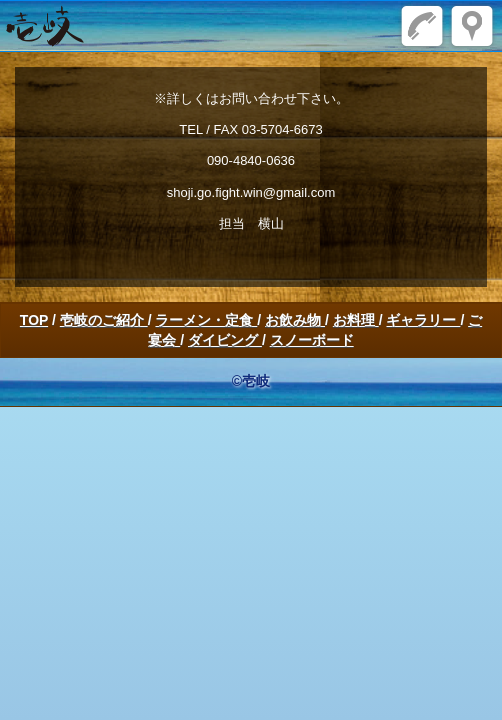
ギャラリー (423, 320)
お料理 (356, 320)
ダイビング (225, 340)
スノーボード (312, 340)
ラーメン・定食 (206, 320)
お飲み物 (295, 320)
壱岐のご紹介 (104, 320)
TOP (34, 320)
